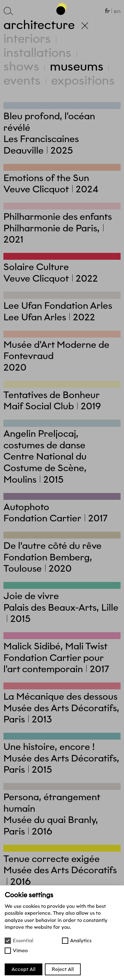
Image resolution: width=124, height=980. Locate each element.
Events (22, 80)
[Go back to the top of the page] (62, 8)
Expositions (83, 80)
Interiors (27, 38)
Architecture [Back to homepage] (46, 25)
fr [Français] (107, 11)
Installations (37, 52)
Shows (21, 66)
